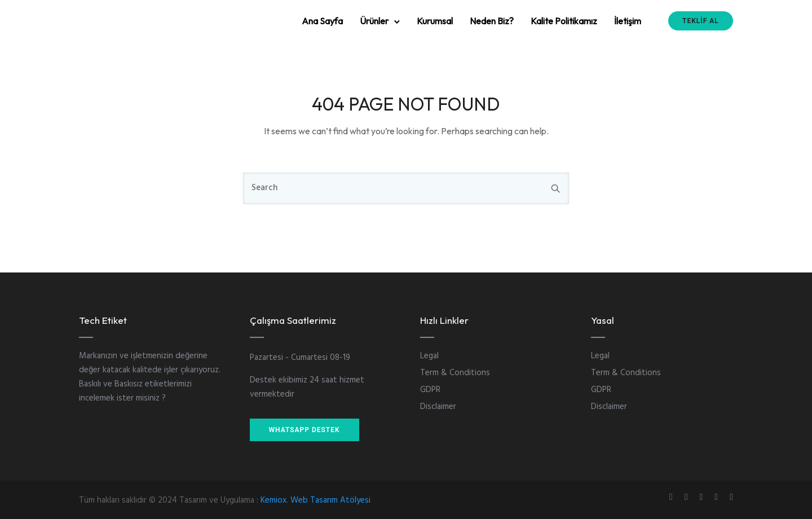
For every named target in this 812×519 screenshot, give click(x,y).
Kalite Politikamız (564, 21)
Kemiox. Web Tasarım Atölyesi (315, 500)
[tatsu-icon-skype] (718, 497)
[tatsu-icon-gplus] (673, 497)
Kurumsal (435, 21)
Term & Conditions (455, 373)
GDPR (430, 390)
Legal (429, 356)
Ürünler (374, 21)
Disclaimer (438, 407)
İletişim (628, 21)
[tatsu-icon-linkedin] (703, 497)
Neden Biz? (492, 21)
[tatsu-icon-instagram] (688, 497)
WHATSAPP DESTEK (304, 430)
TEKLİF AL (701, 21)
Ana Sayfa (322, 21)
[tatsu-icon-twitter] (731, 497)
